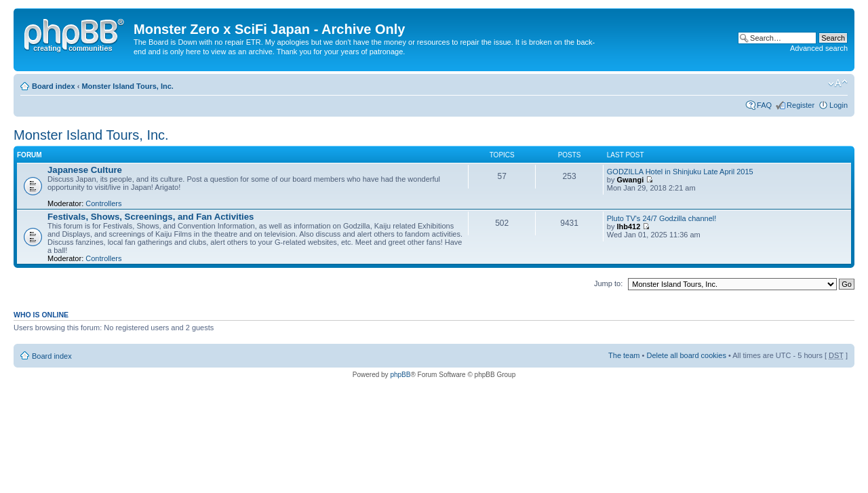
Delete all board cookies (686, 355)
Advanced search (819, 48)
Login (839, 105)
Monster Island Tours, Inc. (127, 86)
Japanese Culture (85, 170)
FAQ (764, 105)
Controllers (103, 203)
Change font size (838, 83)
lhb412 (628, 226)
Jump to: (608, 283)
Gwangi (630, 180)
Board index (54, 86)
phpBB (400, 375)
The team (624, 355)
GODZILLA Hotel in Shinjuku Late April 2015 (680, 172)
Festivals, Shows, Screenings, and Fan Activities (151, 217)
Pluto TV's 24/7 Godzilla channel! (662, 218)
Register (801, 105)
